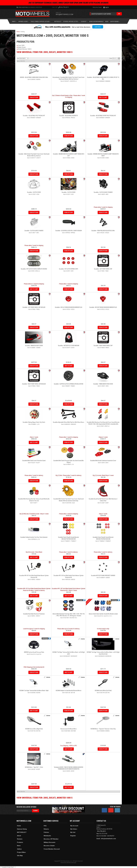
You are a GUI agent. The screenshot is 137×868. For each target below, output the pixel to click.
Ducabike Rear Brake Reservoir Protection (34, 614)
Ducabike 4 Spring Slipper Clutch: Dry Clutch (34, 422)
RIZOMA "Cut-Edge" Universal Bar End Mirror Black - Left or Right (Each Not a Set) (103, 653)
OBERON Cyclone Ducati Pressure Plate (34, 652)
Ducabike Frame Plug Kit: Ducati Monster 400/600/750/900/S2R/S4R (69, 538)
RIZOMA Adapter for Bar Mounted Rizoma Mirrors (69, 691)
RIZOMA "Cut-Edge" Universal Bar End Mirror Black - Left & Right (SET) (69, 653)
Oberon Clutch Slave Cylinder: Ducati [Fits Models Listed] (103, 614)
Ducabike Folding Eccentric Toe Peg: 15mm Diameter (34, 537)
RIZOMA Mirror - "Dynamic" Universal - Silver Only (103, 729)
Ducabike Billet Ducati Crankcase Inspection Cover (103, 461)
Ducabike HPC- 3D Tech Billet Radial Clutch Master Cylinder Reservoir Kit (69, 576)
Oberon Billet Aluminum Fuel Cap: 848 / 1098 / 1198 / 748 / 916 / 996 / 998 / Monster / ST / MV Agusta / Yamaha (69, 615)
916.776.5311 (101, 831)
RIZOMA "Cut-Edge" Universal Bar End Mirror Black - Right (34, 691)
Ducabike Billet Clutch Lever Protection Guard (34, 461)
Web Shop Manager (71, 863)
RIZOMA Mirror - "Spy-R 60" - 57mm (34, 767)
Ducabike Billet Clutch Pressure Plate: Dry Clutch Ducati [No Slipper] (69, 461)
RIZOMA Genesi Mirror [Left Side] (103, 691)
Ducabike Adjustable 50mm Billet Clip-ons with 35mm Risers (69, 422)
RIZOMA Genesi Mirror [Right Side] (34, 729)
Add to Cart (34, 442)
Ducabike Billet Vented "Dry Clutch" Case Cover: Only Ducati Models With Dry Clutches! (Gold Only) (69, 500)
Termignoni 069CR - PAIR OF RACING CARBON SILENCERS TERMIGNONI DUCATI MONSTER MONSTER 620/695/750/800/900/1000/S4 (69, 768)
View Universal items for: (44, 798)
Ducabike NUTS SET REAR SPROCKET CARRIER (103, 576)
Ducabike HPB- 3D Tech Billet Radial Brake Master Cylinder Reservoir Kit (34, 576)
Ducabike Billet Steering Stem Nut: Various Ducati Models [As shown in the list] (34, 500)
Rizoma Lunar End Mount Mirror (69, 729)
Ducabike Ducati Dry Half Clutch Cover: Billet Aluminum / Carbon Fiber (103, 500)
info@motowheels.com (108, 839)
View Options (69, 442)
